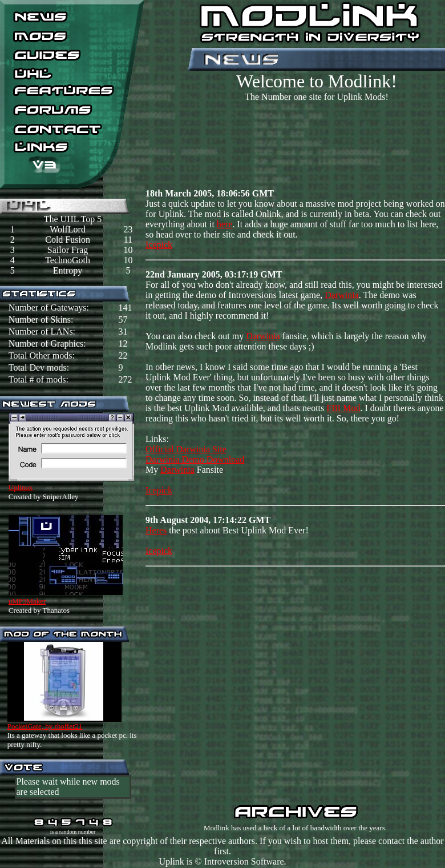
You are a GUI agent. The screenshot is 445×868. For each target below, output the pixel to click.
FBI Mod (343, 408)
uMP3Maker (27, 601)
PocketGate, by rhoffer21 (45, 726)
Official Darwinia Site (186, 449)
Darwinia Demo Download (195, 459)
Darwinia (342, 295)
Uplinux (21, 487)
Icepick (159, 245)
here (225, 224)
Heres (156, 530)
